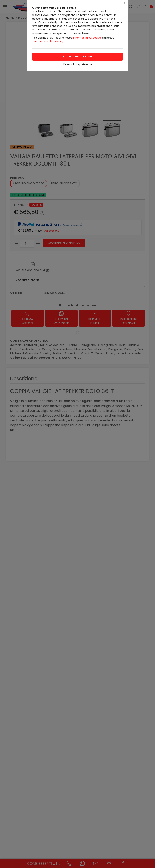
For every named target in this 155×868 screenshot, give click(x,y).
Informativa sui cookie (87, 38)
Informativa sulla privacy (48, 41)
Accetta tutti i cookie (77, 56)
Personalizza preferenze (78, 64)
